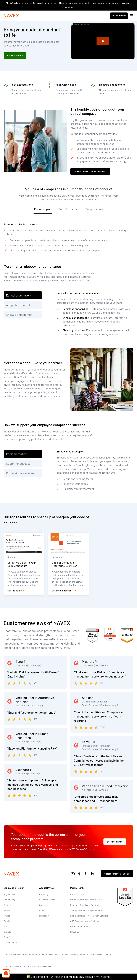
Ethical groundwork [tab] (19, 295)
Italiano (7, 910)
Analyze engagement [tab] (20, 315)
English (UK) (9, 900)
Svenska (7, 932)
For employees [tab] (43, 209)
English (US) (9, 894)
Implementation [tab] (17, 454)
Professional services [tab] (21, 473)
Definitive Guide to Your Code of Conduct (22, 564)
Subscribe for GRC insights (117, 874)
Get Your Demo (119, 16)
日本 (6, 926)
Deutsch (7, 905)
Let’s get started (15, 56)
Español (7, 921)
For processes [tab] (94, 209)
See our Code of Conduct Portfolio (90, 171)
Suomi (7, 937)
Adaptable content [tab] (18, 305)
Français (8, 916)
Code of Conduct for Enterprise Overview (64, 564)
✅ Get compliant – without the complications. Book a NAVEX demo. (68, 977)
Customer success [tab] (18, 463)
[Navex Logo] (12, 16)
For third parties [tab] (69, 209)
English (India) (10, 942)
